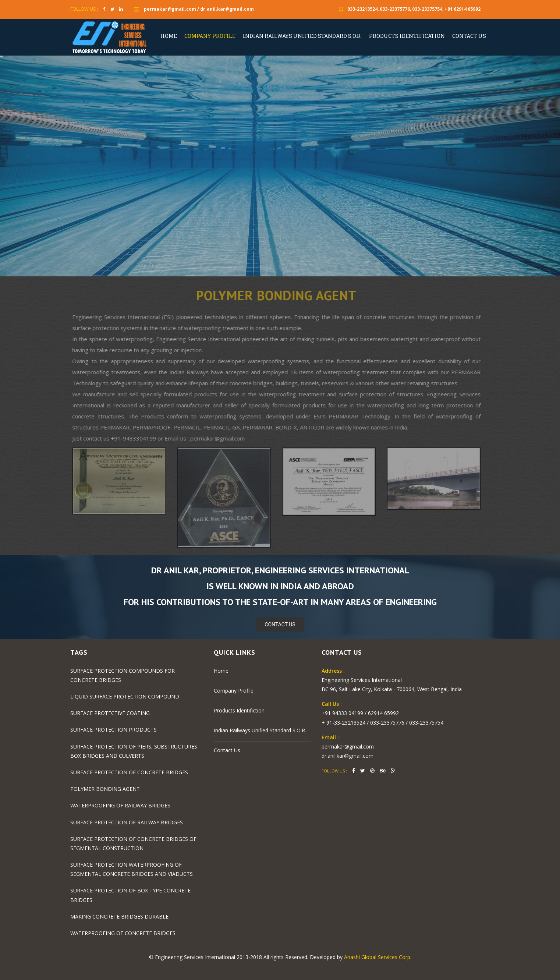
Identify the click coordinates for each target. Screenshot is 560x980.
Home (169, 36)
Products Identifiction (239, 710)
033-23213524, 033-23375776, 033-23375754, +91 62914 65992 (409, 9)
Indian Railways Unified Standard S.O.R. (302, 36)
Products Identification (407, 36)
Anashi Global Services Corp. (378, 957)
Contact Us (469, 36)
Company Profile (210, 36)
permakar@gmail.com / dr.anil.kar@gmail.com (193, 9)
